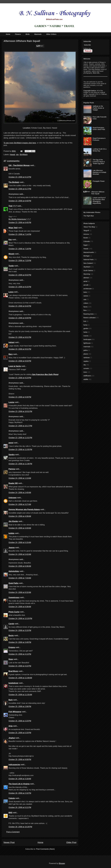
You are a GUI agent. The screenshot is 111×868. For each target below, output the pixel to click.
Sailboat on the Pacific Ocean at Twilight (98, 108)
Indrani (11, 342)
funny (85, 325)
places (86, 354)
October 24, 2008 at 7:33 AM (20, 578)
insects (86, 336)
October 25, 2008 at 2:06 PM (20, 706)
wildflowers (87, 376)
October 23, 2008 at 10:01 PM (20, 411)
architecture (88, 289)
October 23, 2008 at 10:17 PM (20, 426)
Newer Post (9, 842)
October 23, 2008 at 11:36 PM (20, 464)
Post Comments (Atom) (45, 849)
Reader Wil (13, 483)
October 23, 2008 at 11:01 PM (20, 438)
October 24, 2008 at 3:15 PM (20, 630)
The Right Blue (89, 216)
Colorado (87, 241)
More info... (97, 73)
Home (8, 34)
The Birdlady (14, 182)
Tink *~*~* (13, 206)
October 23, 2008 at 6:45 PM (20, 223)
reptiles (86, 361)
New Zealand (88, 263)
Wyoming (87, 274)
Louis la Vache (15, 366)
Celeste (12, 798)
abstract (86, 278)
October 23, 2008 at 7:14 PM (20, 234)
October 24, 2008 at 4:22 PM (20, 666)
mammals (87, 347)
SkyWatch (24, 155)
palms (86, 350)
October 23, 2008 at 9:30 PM (20, 397)
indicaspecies (14, 765)
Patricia (12, 469)
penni (11, 443)
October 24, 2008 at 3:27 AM (20, 504)
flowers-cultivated (89, 318)
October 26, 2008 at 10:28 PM (20, 827)
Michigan (87, 256)
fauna (85, 307)
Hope (11, 659)
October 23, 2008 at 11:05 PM (20, 449)
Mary (11, 354)
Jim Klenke (13, 521)
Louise (11, 402)
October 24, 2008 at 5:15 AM (20, 542)
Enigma (12, 647)
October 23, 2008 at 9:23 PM (20, 378)
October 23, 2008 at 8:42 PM (20, 306)
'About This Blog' (89, 227)
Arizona (86, 234)
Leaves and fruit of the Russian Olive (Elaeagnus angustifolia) (99, 200)
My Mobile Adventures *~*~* (20, 219)
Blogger (62, 863)
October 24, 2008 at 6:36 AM (20, 566)
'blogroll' (86, 231)
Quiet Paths (13, 583)
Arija (11, 726)
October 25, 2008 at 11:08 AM (20, 678)
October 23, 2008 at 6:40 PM (20, 201)
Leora (11, 292)
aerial (85, 281)
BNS (10, 813)
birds (85, 292)
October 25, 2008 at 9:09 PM (20, 759)
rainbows (87, 358)
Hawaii (12, 155)
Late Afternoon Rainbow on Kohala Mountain (99, 172)
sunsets (86, 368)
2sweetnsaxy (14, 597)
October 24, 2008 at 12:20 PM (20, 618)
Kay (10, 240)
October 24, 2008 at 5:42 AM (20, 554)
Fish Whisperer (15, 712)
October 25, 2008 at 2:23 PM (20, 721)
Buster (86, 238)
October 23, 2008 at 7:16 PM (20, 249)
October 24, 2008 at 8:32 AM (20, 592)
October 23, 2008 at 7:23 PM (20, 261)
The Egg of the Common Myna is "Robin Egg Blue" (99, 162)
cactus (86, 296)
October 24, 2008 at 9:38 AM (20, 607)
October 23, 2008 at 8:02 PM (20, 275)
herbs (85, 332)
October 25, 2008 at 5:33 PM (20, 733)
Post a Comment (13, 832)
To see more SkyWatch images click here (20, 143)
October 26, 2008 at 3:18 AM (20, 779)
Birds (28, 34)
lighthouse (87, 343)
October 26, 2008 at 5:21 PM (20, 807)
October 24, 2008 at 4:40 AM (20, 528)
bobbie (11, 533)
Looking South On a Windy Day (100, 150)
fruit (85, 321)
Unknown (13, 498)
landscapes (87, 339)
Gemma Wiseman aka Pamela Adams (24, 509)
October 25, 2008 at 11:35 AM (20, 695)
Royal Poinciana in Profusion (99, 139)
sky (17, 155)
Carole (11, 624)
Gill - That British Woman (19, 165)
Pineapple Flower (99, 181)
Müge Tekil (13, 228)
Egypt (85, 245)
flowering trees (89, 314)
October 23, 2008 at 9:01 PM (20, 337)
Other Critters (51, 34)
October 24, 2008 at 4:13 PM (20, 654)
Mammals (38, 34)
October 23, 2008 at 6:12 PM (20, 177)
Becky (11, 636)
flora (85, 310)
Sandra (12, 455)
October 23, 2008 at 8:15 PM (20, 287)
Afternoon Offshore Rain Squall (98, 193)
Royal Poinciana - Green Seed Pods (99, 129)
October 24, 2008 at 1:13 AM (20, 478)
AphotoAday (14, 571)
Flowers (18, 34)
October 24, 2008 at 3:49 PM (20, 642)
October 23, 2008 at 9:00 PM (20, 318)
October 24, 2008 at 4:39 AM (20, 516)
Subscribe (87, 45)
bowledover (13, 683)
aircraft (86, 285)
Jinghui (12, 738)
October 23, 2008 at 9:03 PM (20, 361)
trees (85, 372)
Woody (11, 254)
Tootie (11, 266)
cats (85, 299)
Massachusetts (89, 252)
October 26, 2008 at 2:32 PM (20, 793)
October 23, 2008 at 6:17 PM (20, 189)
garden (86, 328)
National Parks (89, 260)
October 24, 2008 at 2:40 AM (20, 493)
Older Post (71, 842)
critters (86, 303)
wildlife (86, 379)
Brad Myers (13, 671)
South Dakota (88, 270)
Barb (11, 700)
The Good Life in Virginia (19, 784)
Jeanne (12, 548)
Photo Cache (14, 612)
